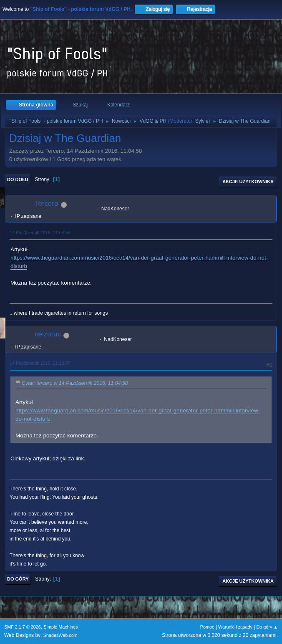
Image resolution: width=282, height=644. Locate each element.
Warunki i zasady (235, 627)
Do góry (18, 579)
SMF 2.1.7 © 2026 (23, 627)
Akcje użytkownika (248, 182)
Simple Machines (60, 627)
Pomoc (207, 627)
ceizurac (48, 334)
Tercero (47, 203)
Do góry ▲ (267, 627)
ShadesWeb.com (60, 635)
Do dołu (18, 179)
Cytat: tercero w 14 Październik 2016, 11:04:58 (75, 383)
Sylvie (202, 121)
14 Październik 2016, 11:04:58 (40, 232)
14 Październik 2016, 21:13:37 (40, 363)
